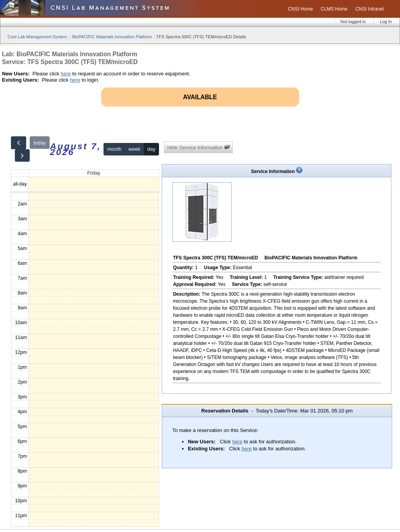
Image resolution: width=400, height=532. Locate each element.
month (114, 149)
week (134, 149)
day (151, 149)
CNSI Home (300, 9)
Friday (94, 173)
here (66, 74)
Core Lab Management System (37, 37)
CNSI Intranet (370, 9)
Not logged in (353, 21)
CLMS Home (334, 9)
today (40, 143)
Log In (386, 21)
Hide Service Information (199, 147)
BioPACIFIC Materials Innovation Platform (112, 37)
